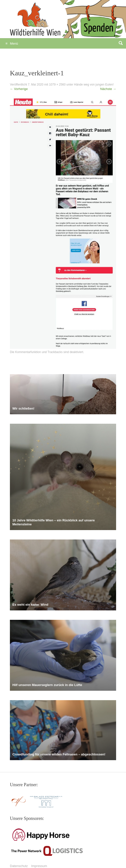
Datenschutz (19, 866)
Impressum (39, 866)
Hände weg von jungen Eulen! (94, 85)
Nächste (108, 89)
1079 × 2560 (57, 85)
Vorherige (19, 89)
